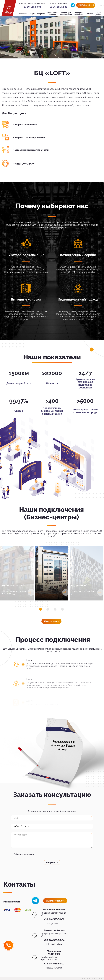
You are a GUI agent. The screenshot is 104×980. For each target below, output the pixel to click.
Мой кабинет (99, 13)
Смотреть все (51, 621)
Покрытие (41, 14)
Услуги (32, 14)
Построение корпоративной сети (31, 150)
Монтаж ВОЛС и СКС (24, 164)
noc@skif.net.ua (54, 968)
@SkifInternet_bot (86, 5)
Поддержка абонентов (79, 14)
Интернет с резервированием (29, 137)
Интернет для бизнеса (25, 125)
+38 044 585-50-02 (32, 7)
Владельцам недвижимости (66, 14)
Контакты (89, 14)
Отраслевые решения (53, 14)
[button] (40, 609)
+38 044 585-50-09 (58, 7)
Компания (23, 14)
